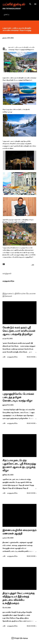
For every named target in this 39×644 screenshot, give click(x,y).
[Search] (30, 4)
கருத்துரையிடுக (8, 281)
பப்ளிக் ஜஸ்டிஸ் (14, 4)
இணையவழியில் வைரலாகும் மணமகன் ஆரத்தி (19, 532)
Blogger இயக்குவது (20, 638)
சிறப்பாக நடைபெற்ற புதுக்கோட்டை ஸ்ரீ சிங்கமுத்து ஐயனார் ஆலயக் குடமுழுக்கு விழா (19, 465)
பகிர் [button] (33, 265)
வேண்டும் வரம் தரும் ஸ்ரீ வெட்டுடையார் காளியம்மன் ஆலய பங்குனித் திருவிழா (19, 331)
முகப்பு (6, 14)
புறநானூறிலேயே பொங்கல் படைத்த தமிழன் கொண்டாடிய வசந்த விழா (18, 397)
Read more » (32, 357)
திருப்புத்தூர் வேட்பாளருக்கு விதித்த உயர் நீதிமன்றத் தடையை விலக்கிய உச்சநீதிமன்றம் (19, 598)
